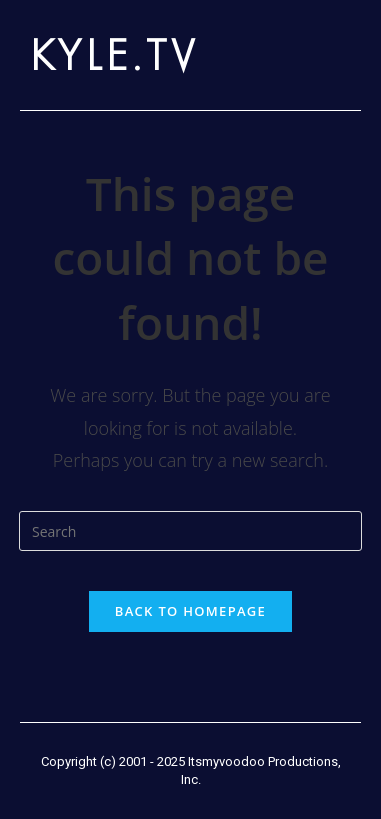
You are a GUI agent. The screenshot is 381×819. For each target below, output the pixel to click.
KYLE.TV (114, 54)
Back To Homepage (190, 611)
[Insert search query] (190, 531)
